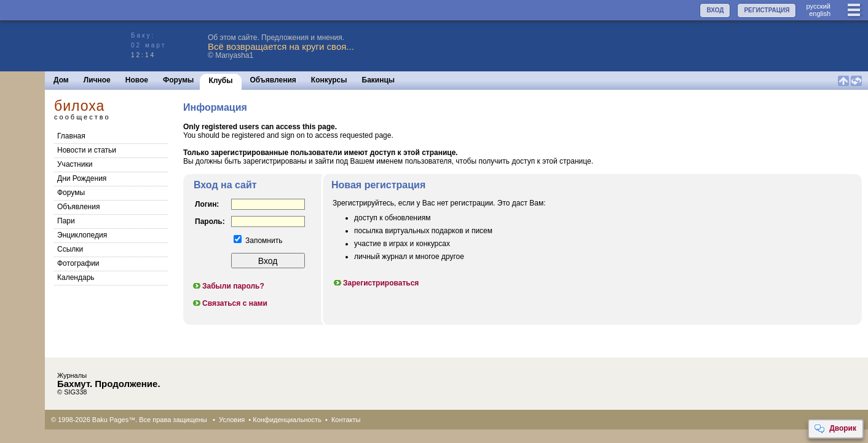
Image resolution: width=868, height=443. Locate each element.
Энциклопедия (82, 235)
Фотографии (78, 263)
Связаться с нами (230, 303)
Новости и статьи (87, 150)
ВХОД (715, 10)
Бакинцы (379, 80)
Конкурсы (329, 80)
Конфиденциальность (287, 420)
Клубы (220, 81)
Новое (137, 80)
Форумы (178, 80)
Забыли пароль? (228, 286)
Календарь (76, 277)
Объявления (273, 80)
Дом (61, 80)
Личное (97, 80)
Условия (232, 420)
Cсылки (70, 249)
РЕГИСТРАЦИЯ (767, 10)
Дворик (835, 429)
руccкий (818, 6)
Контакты (346, 420)
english (820, 14)
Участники (75, 164)
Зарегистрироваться (376, 283)
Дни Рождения (82, 178)
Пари (66, 221)
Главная (71, 136)
